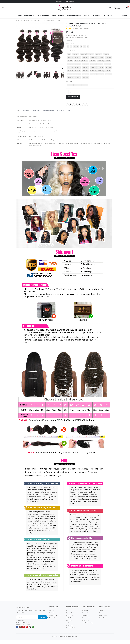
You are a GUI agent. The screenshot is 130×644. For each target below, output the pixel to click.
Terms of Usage (53, 622)
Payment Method (87, 617)
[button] (62, 69)
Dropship (101, 617)
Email (80, 107)
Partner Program (103, 622)
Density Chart (69, 630)
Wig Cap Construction (71, 622)
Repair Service (86, 625)
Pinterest (24, 631)
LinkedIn (73, 107)
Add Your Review (84, 29)
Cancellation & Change (88, 627)
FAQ (67, 615)
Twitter (70, 107)
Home (17, 20)
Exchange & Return (87, 622)
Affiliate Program (103, 620)
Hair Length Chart (70, 632)
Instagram (21, 631)
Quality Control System (55, 620)
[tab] (18, 113)
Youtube (27, 631)
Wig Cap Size (69, 625)
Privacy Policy (86, 615)
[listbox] (90, 48)
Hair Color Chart (70, 620)
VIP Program (86, 620)
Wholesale (102, 615)
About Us (52, 615)
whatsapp (34, 631)
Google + (77, 107)
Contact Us (52, 617)
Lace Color (68, 627)
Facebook (67, 107)
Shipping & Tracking (71, 617)
